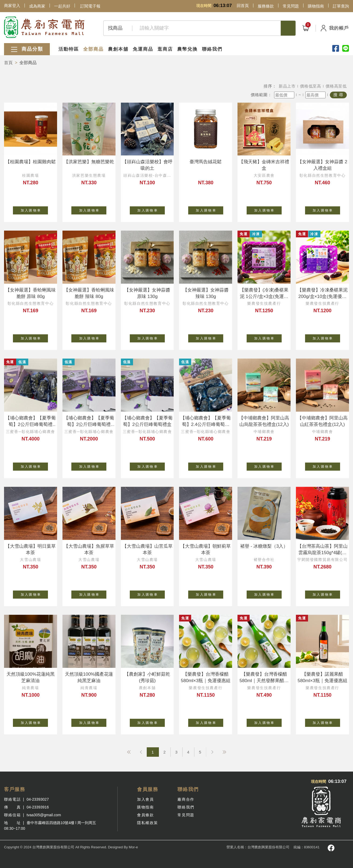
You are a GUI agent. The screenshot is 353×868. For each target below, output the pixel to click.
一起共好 (62, 6)
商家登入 (12, 6)
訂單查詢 (341, 6)
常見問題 (291, 6)
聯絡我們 (212, 49)
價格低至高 (311, 86)
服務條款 (266, 6)
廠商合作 (186, 799)
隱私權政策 (148, 823)
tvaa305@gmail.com (44, 815)
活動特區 (69, 49)
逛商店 (165, 49)
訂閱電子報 (90, 6)
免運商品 (143, 49)
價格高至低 (336, 86)
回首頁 (243, 6)
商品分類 (27, 49)
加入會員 (145, 799)
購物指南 (316, 6)
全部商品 (93, 49)
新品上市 (287, 86)
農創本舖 (118, 49)
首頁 (8, 63)
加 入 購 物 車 (34, 209)
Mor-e (133, 847)
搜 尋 (338, 95)
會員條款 (145, 815)
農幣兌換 (187, 49)
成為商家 (37, 6)
